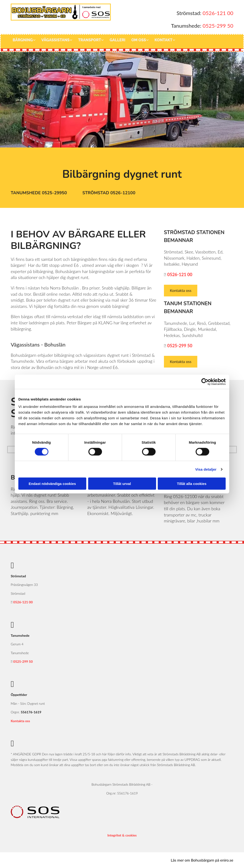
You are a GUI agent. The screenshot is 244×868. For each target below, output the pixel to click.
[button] (39, 193)
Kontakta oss (20, 721)
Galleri (117, 40)
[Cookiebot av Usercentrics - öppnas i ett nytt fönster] (205, 382)
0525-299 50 (218, 26)
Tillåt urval (122, 484)
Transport (90, 40)
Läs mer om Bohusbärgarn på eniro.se (202, 860)
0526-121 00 (218, 13)
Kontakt (164, 40)
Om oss (139, 40)
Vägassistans (56, 40)
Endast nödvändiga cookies (52, 484)
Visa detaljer (206, 469)
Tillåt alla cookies (192, 484)
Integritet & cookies (122, 835)
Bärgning (23, 40)
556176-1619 (31, 712)
